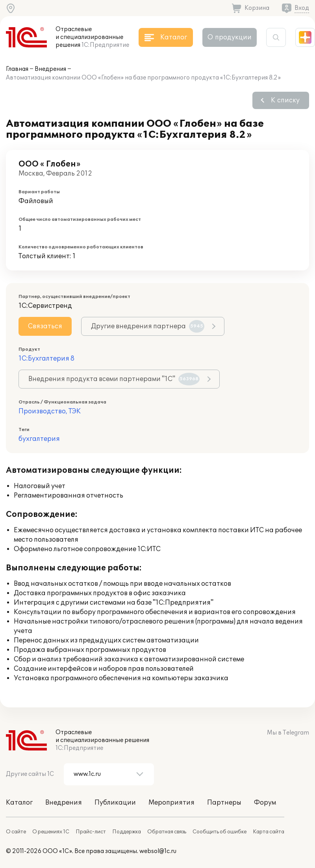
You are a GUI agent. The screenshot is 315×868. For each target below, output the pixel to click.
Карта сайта (269, 832)
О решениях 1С (51, 832)
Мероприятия (171, 803)
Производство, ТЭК (50, 411)
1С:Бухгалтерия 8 (46, 359)
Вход (302, 8)
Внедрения (50, 69)
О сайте (16, 832)
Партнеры (224, 803)
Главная (17, 69)
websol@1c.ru (158, 851)
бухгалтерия (39, 439)
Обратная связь (167, 832)
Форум (265, 803)
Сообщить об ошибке (220, 832)
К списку (285, 100)
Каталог (19, 803)
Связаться (45, 326)
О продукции (230, 37)
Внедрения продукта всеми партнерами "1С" (114, 379)
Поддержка (127, 832)
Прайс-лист (91, 832)
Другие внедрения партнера (148, 326)
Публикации (115, 803)
